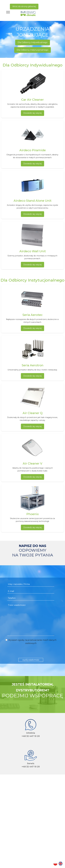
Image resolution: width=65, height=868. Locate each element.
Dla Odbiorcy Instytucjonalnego (32, 50)
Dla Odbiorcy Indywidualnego (33, 42)
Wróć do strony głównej (24, 6)
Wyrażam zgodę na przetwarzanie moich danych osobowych (31, 642)
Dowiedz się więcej (32, 113)
